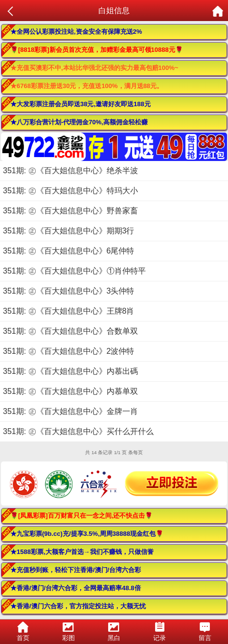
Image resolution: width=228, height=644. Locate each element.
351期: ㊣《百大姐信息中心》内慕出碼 (70, 371)
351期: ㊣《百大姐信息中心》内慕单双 (70, 391)
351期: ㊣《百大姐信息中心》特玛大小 (70, 191)
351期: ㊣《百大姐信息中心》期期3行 (68, 231)
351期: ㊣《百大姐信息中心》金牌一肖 (70, 411)
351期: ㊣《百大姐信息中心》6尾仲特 (68, 251)
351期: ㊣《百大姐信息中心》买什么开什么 (78, 431)
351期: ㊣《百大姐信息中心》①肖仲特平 (74, 271)
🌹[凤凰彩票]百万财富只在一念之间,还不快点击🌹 (81, 516)
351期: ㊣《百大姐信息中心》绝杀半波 (70, 171)
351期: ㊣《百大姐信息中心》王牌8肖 (68, 311)
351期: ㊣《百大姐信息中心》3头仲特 (68, 291)
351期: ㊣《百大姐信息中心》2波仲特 (68, 351)
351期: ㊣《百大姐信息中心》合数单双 (70, 331)
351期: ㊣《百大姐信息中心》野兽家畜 (70, 211)
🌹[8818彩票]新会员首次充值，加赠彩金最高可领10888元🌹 (97, 50)
